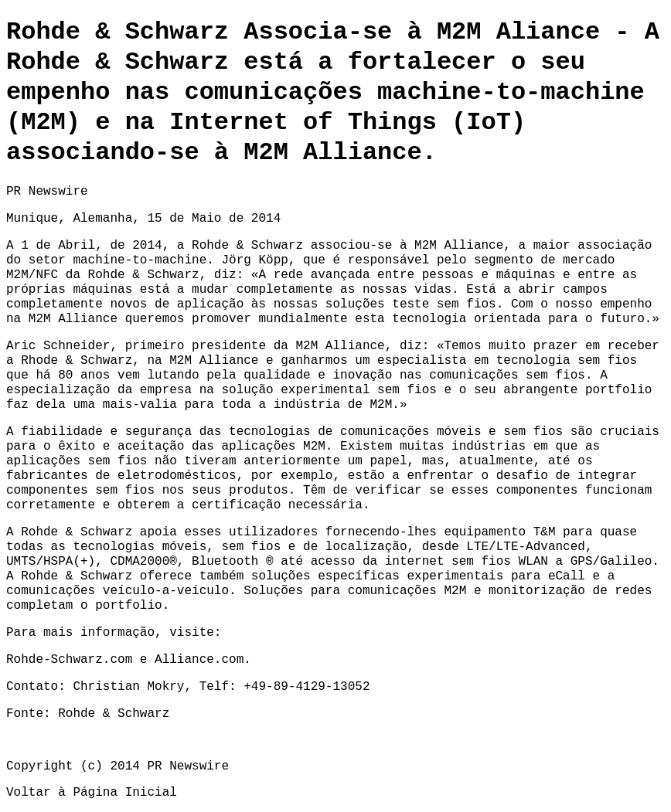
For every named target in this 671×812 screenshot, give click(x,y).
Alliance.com (199, 660)
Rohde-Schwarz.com (69, 660)
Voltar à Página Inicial (92, 793)
